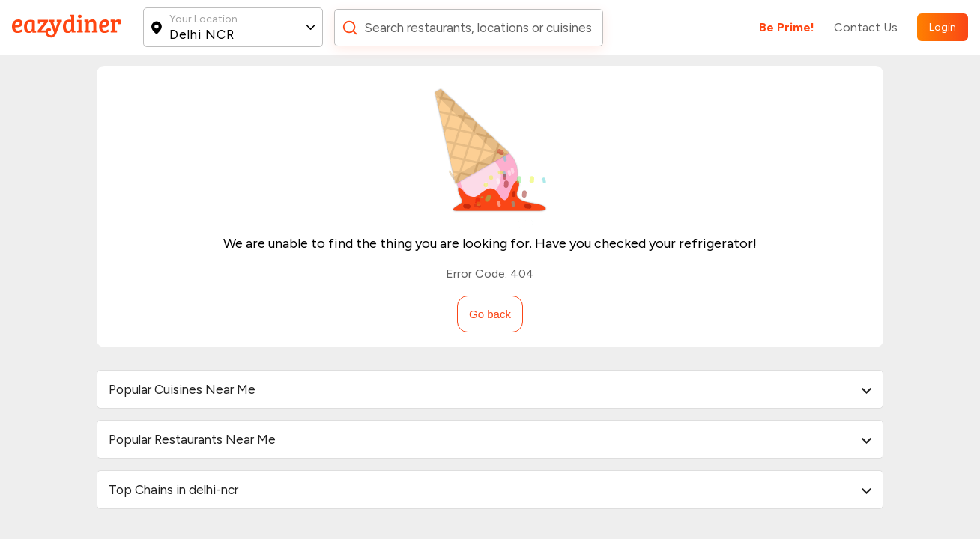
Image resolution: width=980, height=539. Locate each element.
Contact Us (866, 27)
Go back (490, 314)
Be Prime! (787, 27)
